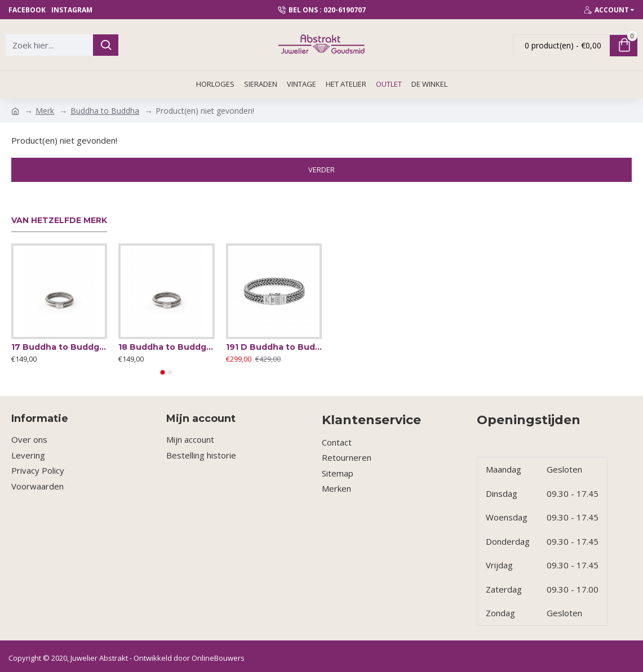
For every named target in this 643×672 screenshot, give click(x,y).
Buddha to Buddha (105, 111)
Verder (321, 170)
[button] (163, 372)
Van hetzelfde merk (59, 221)
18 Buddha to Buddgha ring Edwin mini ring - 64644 (166, 347)
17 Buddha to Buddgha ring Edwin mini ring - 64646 (59, 347)
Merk (45, 111)
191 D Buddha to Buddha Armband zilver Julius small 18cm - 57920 (274, 347)
